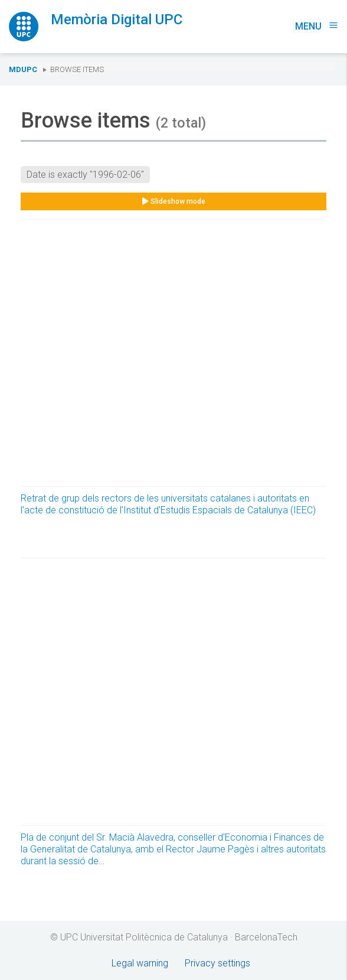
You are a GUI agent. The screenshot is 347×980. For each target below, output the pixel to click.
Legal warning (140, 963)
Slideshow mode (174, 201)
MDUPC (23, 69)
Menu (317, 26)
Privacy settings (217, 963)
